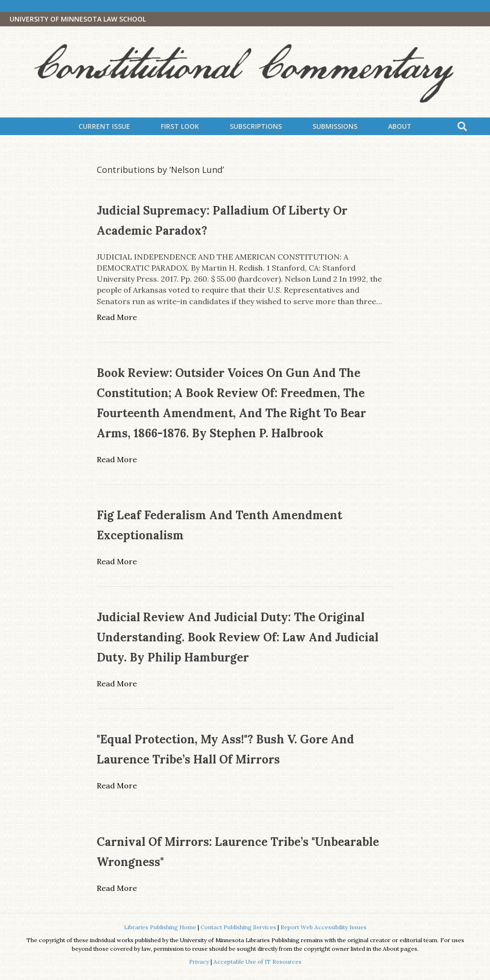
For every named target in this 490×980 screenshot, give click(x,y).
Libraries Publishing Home (160, 927)
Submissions (335, 126)
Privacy (199, 962)
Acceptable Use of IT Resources (257, 962)
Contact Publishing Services (238, 927)
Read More (117, 317)
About (400, 126)
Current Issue (104, 126)
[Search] (462, 126)
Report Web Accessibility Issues (323, 927)
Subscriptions (256, 126)
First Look (180, 126)
